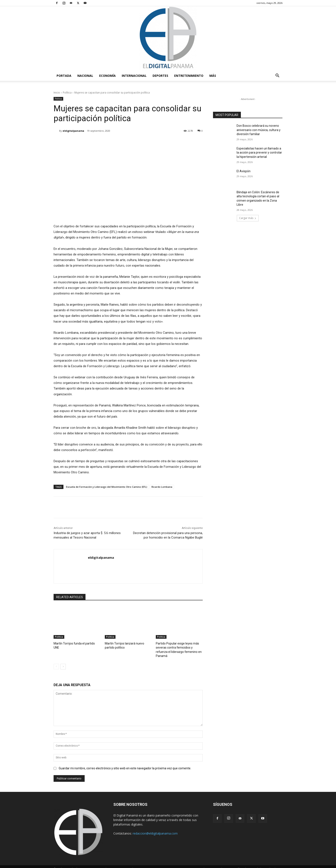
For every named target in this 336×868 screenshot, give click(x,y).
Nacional (85, 76)
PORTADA (64, 76)
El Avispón (244, 171)
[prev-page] (56, 661)
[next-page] (63, 661)
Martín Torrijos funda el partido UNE (76, 643)
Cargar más (248, 218)
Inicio (57, 93)
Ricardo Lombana (162, 487)
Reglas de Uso (274, 864)
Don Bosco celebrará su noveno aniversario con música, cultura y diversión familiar (259, 130)
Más (213, 76)
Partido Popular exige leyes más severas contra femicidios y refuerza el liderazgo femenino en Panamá (178, 647)
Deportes (160, 76)
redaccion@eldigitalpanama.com (155, 828)
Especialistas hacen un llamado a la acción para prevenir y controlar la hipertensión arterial (259, 153)
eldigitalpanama (73, 131)
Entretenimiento (189, 76)
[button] (277, 76)
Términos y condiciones (216, 864)
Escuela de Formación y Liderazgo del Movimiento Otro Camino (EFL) (107, 487)
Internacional (134, 76)
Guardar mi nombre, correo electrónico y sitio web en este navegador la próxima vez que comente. (125, 763)
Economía (107, 76)
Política (67, 93)
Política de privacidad (248, 864)
